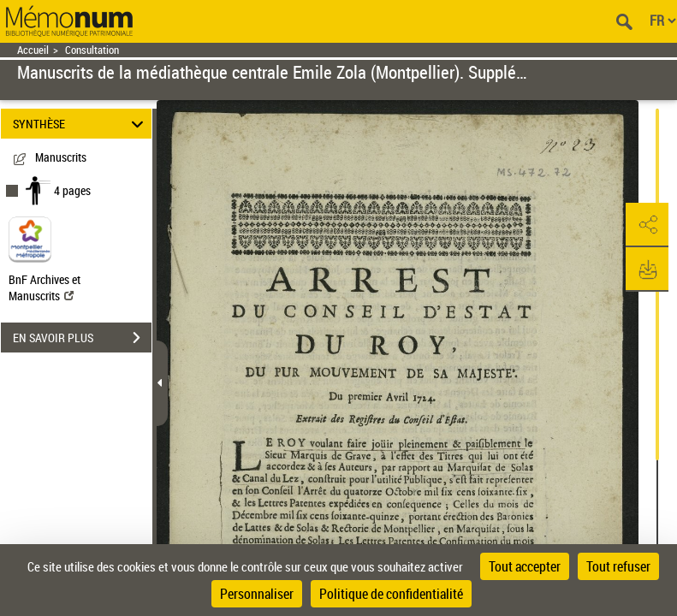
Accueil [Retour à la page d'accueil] (33, 50)
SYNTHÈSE (80, 124)
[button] (647, 225)
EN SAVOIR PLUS (82, 338)
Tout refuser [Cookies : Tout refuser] (618, 566)
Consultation (92, 50)
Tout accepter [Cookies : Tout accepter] (525, 566)
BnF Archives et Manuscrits (45, 287)
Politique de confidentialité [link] (391, 594)
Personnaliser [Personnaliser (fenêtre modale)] (257, 594)
